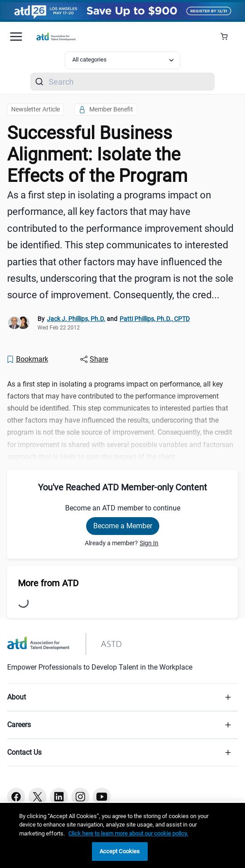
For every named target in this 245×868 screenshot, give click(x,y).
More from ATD (48, 583)
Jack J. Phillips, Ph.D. (76, 319)
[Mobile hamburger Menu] (16, 37)
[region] (122, 835)
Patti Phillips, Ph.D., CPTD (155, 319)
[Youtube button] (102, 797)
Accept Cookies (120, 851)
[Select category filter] (122, 60)
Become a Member (123, 526)
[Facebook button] (16, 797)
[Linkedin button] (59, 797)
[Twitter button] (37, 797)
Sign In (149, 543)
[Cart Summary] (227, 37)
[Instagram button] (80, 797)
